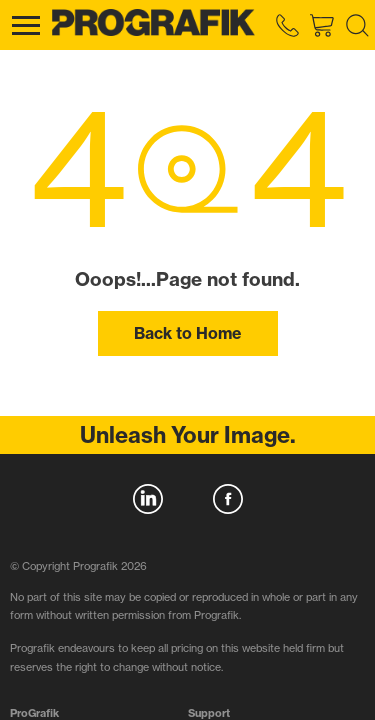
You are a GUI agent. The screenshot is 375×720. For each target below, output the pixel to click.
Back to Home (187, 333)
